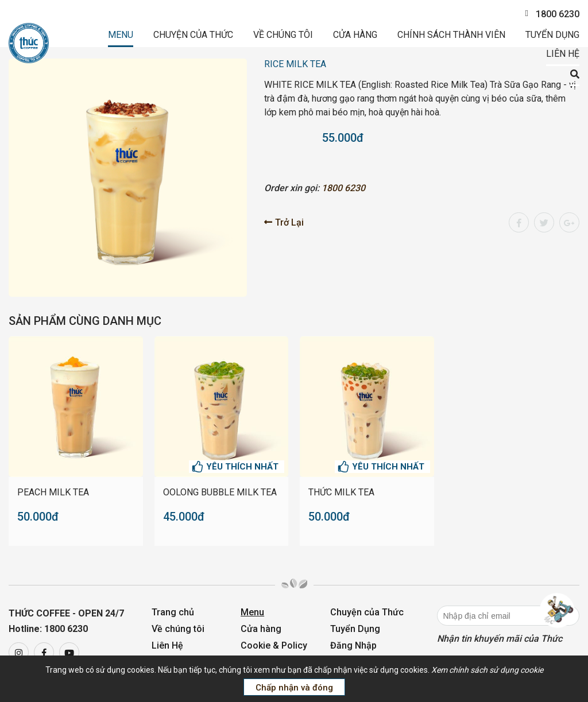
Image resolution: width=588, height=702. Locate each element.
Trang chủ (173, 612)
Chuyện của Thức (193, 35)
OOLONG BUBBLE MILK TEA (220, 492)
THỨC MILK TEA (341, 492)
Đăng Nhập (353, 645)
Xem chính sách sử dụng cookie (487, 670)
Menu (121, 35)
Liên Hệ (563, 54)
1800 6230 (552, 14)
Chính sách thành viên (451, 35)
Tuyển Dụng (552, 35)
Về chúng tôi (283, 35)
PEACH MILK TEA (53, 492)
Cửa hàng (355, 35)
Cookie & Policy (274, 645)
